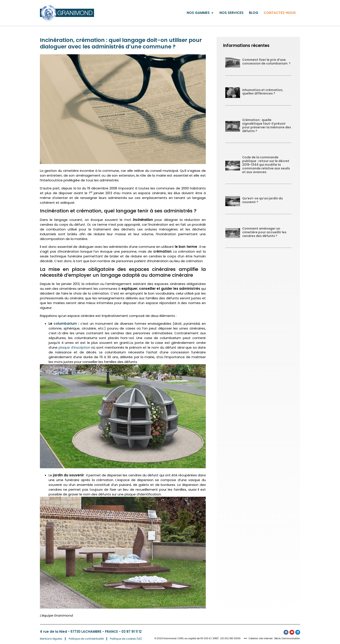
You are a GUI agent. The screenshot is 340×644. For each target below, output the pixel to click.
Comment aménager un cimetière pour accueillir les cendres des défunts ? (264, 232)
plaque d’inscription (74, 347)
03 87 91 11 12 (132, 632)
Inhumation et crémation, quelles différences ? (263, 92)
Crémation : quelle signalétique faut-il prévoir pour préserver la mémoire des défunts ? (267, 125)
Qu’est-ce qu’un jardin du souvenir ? (262, 200)
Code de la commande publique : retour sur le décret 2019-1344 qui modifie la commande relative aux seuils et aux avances (266, 165)
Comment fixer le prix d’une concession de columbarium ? (266, 62)
